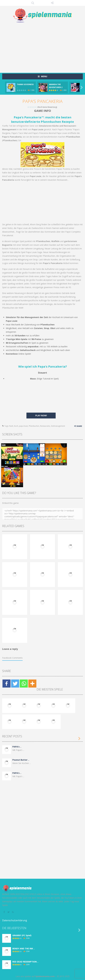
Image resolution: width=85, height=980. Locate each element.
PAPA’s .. (17, 747)
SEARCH (33, 3)
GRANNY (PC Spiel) (22, 935)
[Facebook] (6, 684)
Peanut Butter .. (21, 760)
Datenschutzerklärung (15, 920)
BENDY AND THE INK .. (24, 949)
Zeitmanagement (58, 426)
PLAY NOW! (41, 415)
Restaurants (45, 426)
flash (11, 426)
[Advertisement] (44, 46)
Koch (16, 426)
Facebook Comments (12, 658)
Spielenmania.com (45, 976)
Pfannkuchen (34, 426)
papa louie (23, 426)
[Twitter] (15, 684)
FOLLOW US (52, 3)
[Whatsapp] (24, 684)
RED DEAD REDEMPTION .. (25, 962)
